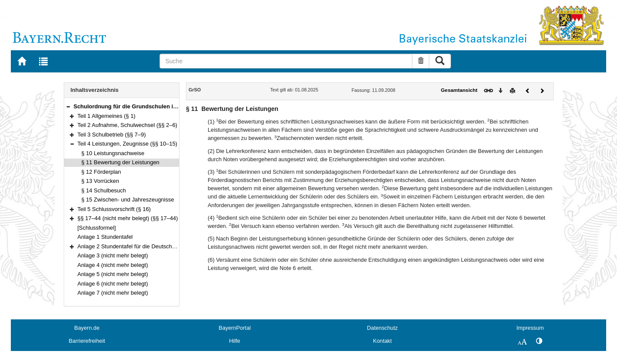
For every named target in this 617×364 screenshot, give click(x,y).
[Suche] (286, 61)
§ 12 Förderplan (101, 172)
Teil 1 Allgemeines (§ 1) (107, 116)
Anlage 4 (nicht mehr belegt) (113, 265)
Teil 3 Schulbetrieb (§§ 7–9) (112, 135)
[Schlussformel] (97, 228)
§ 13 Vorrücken (100, 181)
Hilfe (235, 341)
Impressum (530, 328)
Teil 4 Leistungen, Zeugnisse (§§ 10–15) (127, 144)
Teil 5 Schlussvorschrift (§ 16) (114, 209)
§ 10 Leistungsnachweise (113, 153)
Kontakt (382, 341)
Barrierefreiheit (87, 341)
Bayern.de (87, 328)
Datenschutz (382, 328)
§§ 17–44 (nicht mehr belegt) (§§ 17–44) (128, 218)
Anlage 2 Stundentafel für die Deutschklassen (134, 246)
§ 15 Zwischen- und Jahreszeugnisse (128, 200)
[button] (68, 106)
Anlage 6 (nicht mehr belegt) (113, 284)
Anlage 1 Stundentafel (105, 237)
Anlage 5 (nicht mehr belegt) (113, 274)
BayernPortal (235, 328)
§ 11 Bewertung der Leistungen (121, 162)
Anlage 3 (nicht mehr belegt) (113, 255)
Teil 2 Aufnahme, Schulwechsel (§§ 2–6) (127, 125)
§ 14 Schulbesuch (104, 190)
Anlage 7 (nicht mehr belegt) (113, 293)
